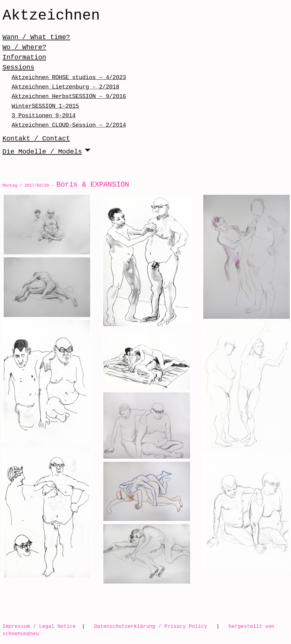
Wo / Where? (24, 47)
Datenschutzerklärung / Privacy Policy (151, 626)
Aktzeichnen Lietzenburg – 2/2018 (65, 87)
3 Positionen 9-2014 (44, 116)
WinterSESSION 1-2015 (45, 106)
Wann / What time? (36, 37)
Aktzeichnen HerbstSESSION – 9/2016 (69, 96)
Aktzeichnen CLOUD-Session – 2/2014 (69, 125)
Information (24, 57)
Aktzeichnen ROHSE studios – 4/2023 (69, 77)
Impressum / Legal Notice (39, 626)
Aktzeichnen (51, 16)
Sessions (18, 67)
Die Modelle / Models (42, 152)
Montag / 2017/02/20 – (66, 185)
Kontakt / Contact (36, 139)
